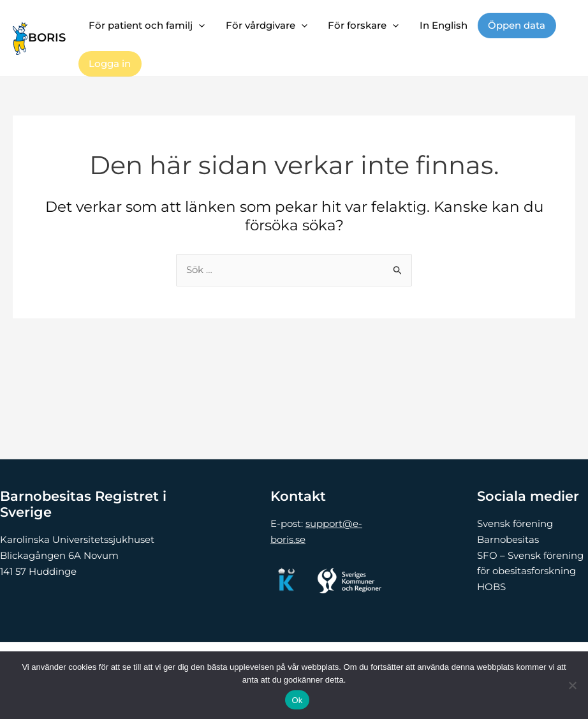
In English (438, 25)
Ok (297, 700)
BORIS (47, 38)
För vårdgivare (264, 26)
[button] (198, 26)
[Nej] (572, 685)
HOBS (491, 587)
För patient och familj (146, 26)
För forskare (359, 26)
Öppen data (510, 25)
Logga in (109, 63)
